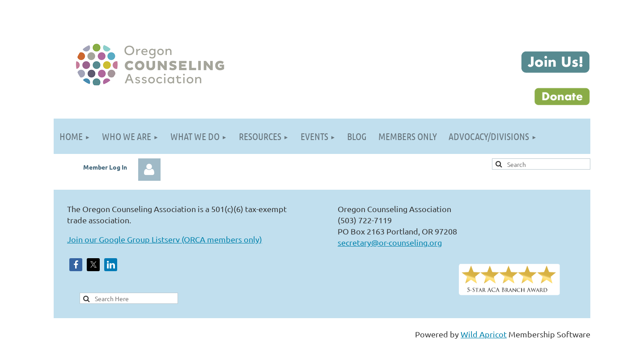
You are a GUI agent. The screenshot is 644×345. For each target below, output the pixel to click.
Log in (149, 170)
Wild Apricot (484, 334)
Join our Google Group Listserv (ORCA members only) (165, 239)
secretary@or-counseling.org (390, 242)
